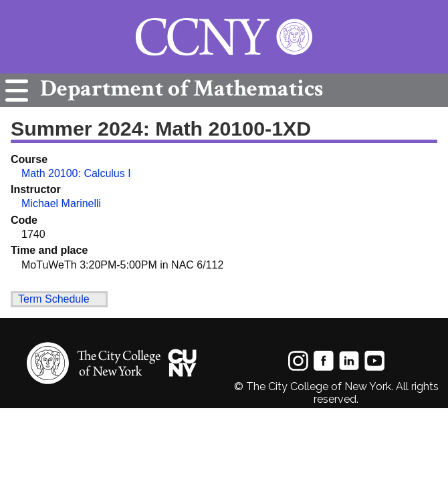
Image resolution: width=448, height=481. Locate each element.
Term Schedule (54, 299)
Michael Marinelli (61, 203)
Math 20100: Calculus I (76, 173)
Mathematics (178, 89)
